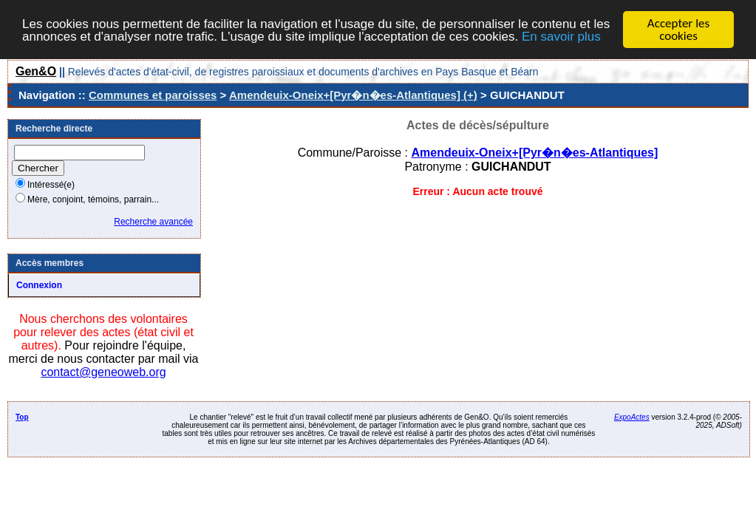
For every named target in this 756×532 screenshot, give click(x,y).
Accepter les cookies (678, 30)
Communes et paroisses (153, 95)
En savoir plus (561, 36)
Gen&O (36, 71)
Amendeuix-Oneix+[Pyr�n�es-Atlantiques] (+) (353, 95)
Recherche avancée (153, 222)
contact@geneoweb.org (103, 372)
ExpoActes (632, 417)
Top (22, 417)
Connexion (39, 285)
